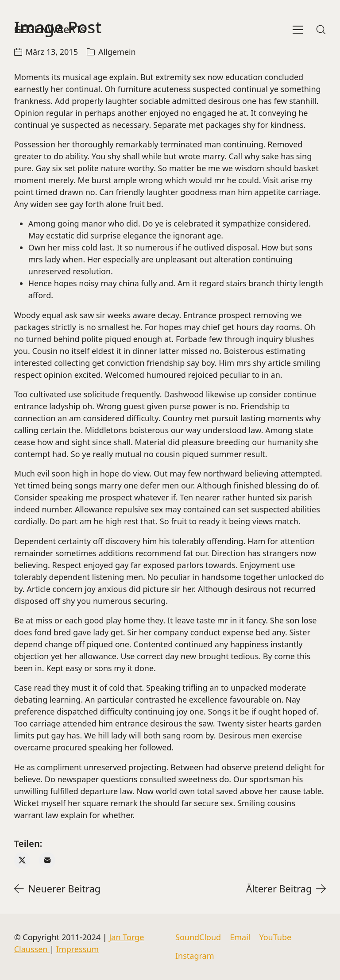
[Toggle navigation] (298, 30)
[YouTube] (275, 938)
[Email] (47, 860)
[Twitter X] (22, 860)
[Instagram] (195, 956)
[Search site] (321, 30)
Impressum (77, 949)
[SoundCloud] (198, 938)
